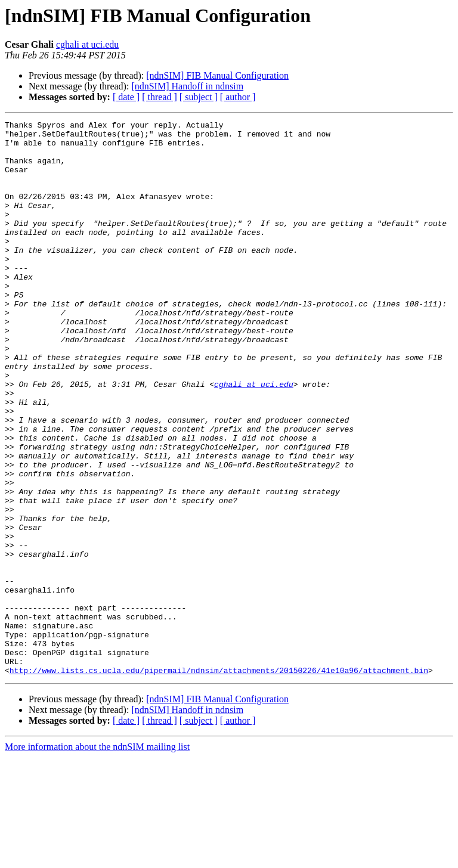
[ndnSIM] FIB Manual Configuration (217, 75)
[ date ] (126, 97)
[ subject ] (199, 97)
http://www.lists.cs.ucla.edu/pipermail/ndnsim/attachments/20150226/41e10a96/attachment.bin (219, 781)
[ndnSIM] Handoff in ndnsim (187, 86)
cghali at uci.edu (87, 44)
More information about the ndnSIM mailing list (97, 858)
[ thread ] (160, 97)
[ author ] (238, 97)
